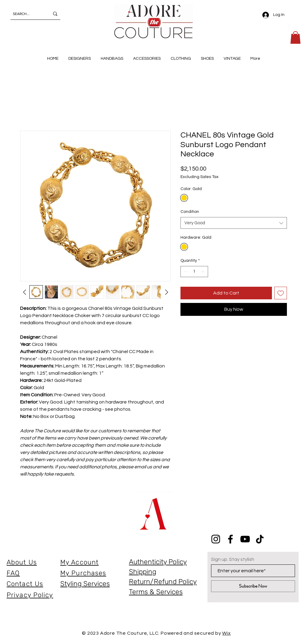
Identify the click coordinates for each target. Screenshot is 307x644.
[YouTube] (245, 539)
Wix (226, 633)
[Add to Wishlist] (281, 293)
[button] (295, 38)
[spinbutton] (194, 272)
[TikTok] (260, 539)
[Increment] (203, 272)
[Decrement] (185, 272)
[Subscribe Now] (253, 586)
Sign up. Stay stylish (233, 559)
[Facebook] (230, 539)
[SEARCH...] (27, 14)
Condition (190, 212)
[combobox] (234, 223)
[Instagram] (216, 539)
